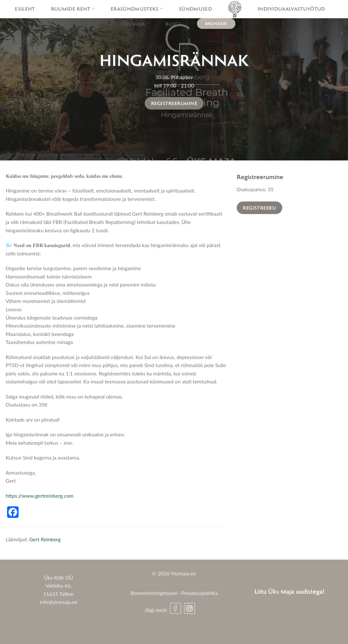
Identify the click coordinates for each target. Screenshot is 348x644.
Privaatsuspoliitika (199, 593)
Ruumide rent (73, 9)
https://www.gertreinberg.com (40, 496)
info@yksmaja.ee (59, 602)
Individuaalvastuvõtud (291, 9)
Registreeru (259, 208)
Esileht (25, 9)
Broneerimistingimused (153, 593)
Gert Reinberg (45, 539)
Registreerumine (174, 103)
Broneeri (216, 23)
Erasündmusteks (137, 9)
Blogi (173, 24)
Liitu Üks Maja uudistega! (289, 591)
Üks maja (135, 24)
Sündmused (195, 9)
